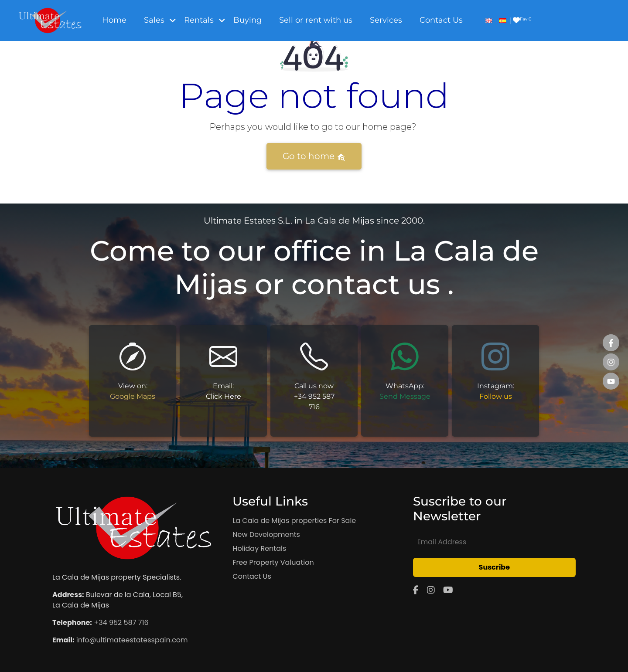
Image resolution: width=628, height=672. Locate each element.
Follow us (496, 396)
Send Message (405, 396)
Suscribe (495, 567)
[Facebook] (416, 590)
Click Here (224, 396)
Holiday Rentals (259, 548)
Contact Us (252, 576)
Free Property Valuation (273, 562)
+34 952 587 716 (121, 623)
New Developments (266, 535)
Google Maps (133, 396)
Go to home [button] (314, 156)
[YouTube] (448, 590)
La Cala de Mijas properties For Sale (294, 521)
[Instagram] (431, 590)
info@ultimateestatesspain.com (132, 640)
